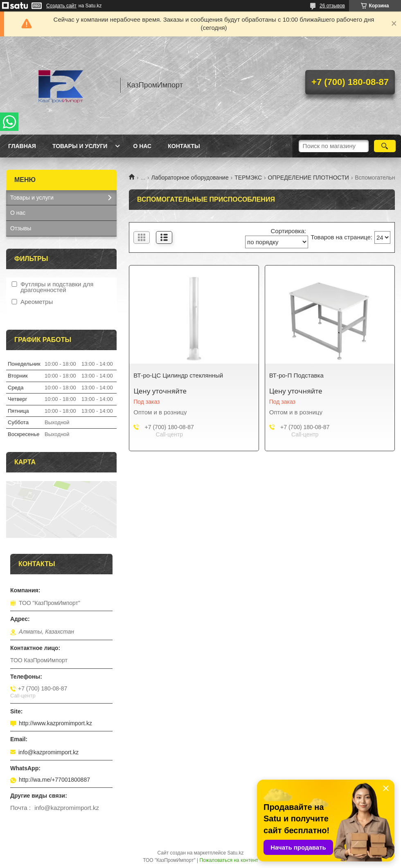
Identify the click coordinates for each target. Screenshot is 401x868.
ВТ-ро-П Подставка (296, 375)
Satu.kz (235, 853)
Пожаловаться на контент (229, 860)
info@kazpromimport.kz (48, 752)
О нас (142, 146)
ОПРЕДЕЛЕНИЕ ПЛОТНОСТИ (309, 178)
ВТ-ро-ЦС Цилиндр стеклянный (178, 375)
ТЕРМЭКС (248, 178)
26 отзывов (332, 6)
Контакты (184, 146)
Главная (22, 146)
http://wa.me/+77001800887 (54, 780)
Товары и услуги (80, 146)
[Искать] (385, 146)
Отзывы (21, 228)
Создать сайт (61, 6)
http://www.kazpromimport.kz (55, 723)
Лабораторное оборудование (190, 178)
